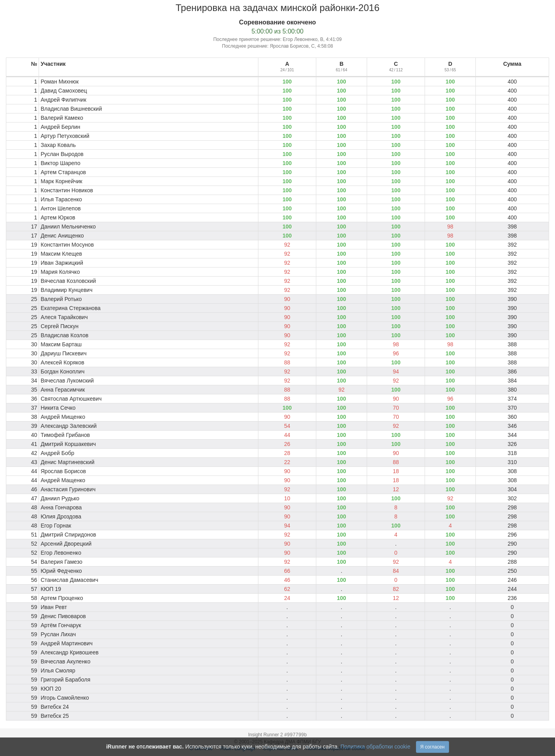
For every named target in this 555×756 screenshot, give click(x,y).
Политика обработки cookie (375, 747)
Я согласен (432, 747)
